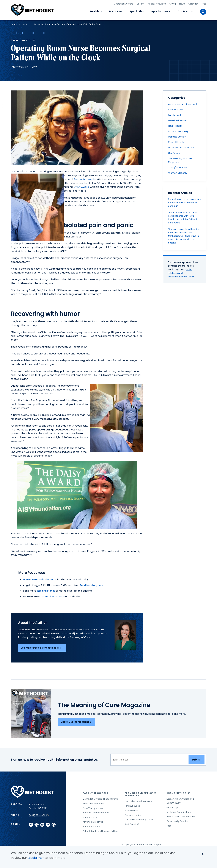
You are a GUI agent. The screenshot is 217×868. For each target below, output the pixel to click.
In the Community (178, 131)
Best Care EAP (132, 824)
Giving (173, 4)
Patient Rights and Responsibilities (100, 831)
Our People (174, 153)
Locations (116, 11)
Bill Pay (140, 4)
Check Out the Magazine (76, 722)
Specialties (137, 11)
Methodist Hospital (85, 179)
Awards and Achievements (183, 104)
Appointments (161, 11)
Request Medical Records (96, 813)
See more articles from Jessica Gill (42, 648)
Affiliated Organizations (179, 812)
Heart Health (175, 126)
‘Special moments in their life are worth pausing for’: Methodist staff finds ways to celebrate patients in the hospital (184, 236)
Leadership (172, 807)
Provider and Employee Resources (140, 794)
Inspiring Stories (177, 137)
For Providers (131, 811)
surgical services (55, 597)
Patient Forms (90, 817)
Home (14, 24)
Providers (96, 11)
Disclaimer (36, 858)
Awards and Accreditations (181, 817)
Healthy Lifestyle (177, 120)
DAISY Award (81, 187)
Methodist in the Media (181, 148)
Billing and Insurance (93, 804)
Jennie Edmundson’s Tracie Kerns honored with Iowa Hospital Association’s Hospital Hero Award (184, 218)
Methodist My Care (123, 4)
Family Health (176, 115)
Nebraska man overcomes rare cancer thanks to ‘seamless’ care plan (185, 203)
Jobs (204, 4)
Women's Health (177, 173)
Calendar (193, 4)
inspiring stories (46, 591)
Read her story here (92, 585)
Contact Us (185, 11)
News (182, 4)
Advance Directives (93, 822)
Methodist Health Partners (138, 801)
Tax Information (133, 815)
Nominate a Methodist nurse (40, 579)
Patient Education (92, 827)
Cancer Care (175, 110)
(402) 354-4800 (39, 815)
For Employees (132, 806)
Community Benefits (178, 821)
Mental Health (176, 142)
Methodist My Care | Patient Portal (101, 799)
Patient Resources (156, 4)
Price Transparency (93, 808)
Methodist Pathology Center (139, 820)
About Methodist (179, 793)
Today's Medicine (178, 167)
